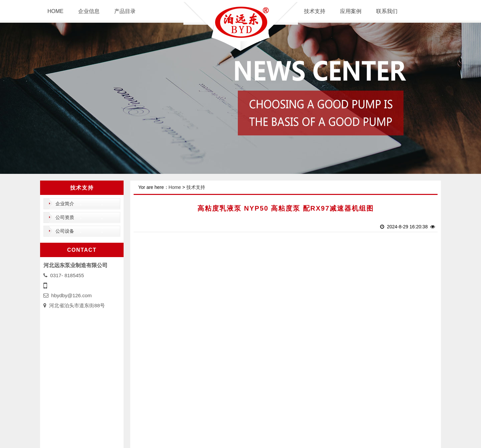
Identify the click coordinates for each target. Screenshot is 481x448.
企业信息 (89, 11)
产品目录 (125, 11)
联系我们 (387, 11)
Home (175, 187)
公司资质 (65, 217)
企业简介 (65, 204)
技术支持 (315, 11)
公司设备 (65, 231)
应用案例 (351, 11)
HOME (55, 11)
